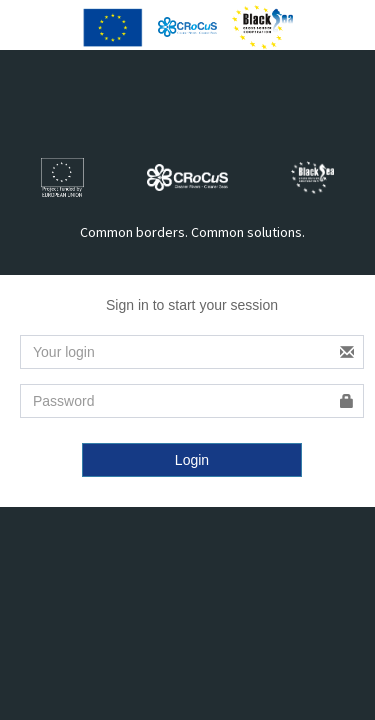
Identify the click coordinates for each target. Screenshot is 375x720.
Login (192, 460)
